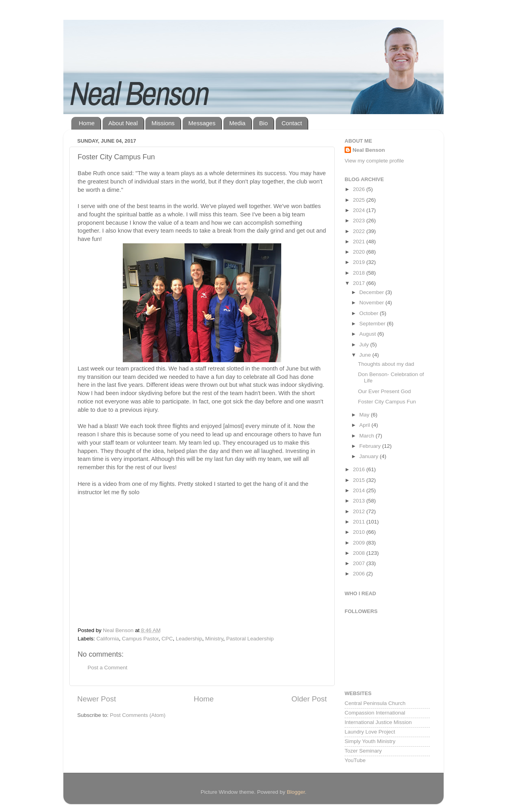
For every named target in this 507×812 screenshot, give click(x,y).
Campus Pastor (140, 639)
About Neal (123, 123)
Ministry (214, 639)
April (365, 425)
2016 (360, 469)
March (367, 436)
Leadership (189, 639)
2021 (360, 242)
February (371, 446)
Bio (263, 123)
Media (237, 123)
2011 (360, 522)
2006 (360, 574)
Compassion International (375, 713)
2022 (360, 231)
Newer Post (97, 699)
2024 (360, 210)
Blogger (296, 792)
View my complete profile (374, 161)
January (370, 456)
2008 (360, 553)
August (368, 334)
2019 (360, 262)
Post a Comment (108, 668)
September (373, 324)
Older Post (309, 699)
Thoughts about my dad (386, 364)
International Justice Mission (378, 722)
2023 (360, 221)
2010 (360, 532)
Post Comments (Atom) (138, 715)
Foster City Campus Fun (387, 402)
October (370, 313)
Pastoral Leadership (250, 639)
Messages (202, 123)
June (366, 355)
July (365, 345)
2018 (360, 273)
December (372, 292)
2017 (360, 283)
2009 (360, 543)
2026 (360, 189)
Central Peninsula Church (375, 703)
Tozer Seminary (363, 751)
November (372, 303)
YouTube (355, 760)
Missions (163, 123)
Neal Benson (369, 150)
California (108, 639)
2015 (360, 480)
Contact (292, 123)
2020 (360, 252)
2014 (360, 490)
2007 (360, 563)
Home (87, 123)
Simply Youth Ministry (370, 741)
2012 (360, 511)
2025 (360, 200)
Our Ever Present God (385, 391)
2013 (360, 501)
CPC (167, 639)
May (365, 415)
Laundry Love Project (370, 732)
